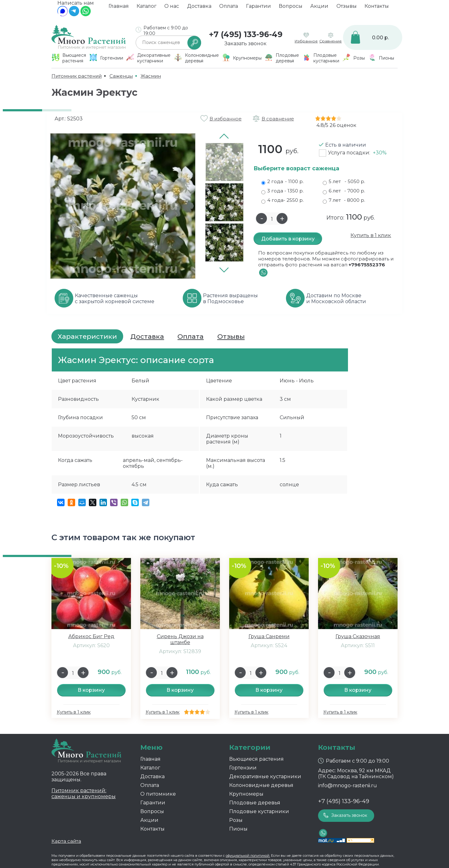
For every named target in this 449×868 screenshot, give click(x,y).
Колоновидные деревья (261, 785)
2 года (282, 182)
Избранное (306, 41)
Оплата (229, 8)
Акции (319, 8)
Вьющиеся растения (256, 759)
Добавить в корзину (288, 239)
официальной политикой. (248, 856)
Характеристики (87, 336)
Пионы (238, 829)
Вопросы (291, 8)
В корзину (91, 690)
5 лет (344, 182)
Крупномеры (246, 794)
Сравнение (331, 41)
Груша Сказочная (358, 636)
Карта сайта (66, 841)
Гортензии (243, 768)
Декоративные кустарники (265, 776)
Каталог (147, 8)
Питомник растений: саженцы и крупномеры (84, 793)
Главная (119, 8)
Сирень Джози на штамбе (180, 639)
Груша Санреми (269, 636)
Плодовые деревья (255, 803)
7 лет (344, 200)
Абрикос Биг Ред (91, 636)
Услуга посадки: (357, 153)
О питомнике (158, 794)
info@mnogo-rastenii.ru (348, 786)
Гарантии (258, 8)
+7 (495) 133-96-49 (246, 34)
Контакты (377, 8)
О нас (172, 8)
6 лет (344, 191)
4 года (282, 200)
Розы (236, 820)
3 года (282, 191)
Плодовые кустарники (259, 811)
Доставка (199, 8)
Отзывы (347, 8)
